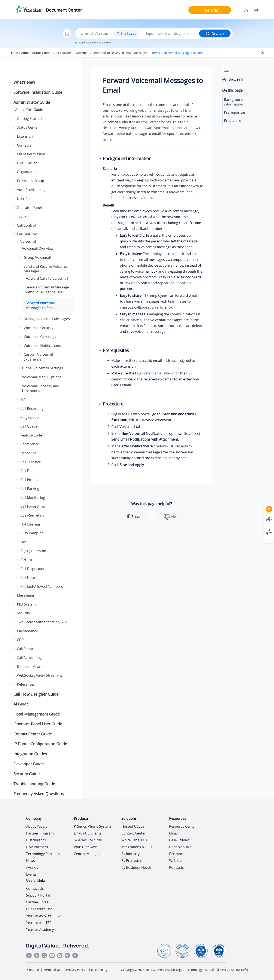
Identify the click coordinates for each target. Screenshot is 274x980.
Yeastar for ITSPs (40, 923)
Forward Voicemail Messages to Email (178, 53)
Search (215, 33)
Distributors (36, 840)
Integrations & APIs (137, 847)
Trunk (22, 216)
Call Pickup (29, 480)
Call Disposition (33, 569)
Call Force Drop (33, 506)
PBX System (26, 604)
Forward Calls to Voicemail (47, 278)
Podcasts (176, 867)
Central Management (91, 854)
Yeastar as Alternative (44, 916)
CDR (20, 640)
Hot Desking (30, 524)
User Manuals (180, 847)
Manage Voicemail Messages (47, 319)
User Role (25, 199)
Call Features (63, 53)
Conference (30, 444)
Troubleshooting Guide (34, 784)
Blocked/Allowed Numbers (42, 587)
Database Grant (30, 667)
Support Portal (38, 895)
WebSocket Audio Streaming (40, 675)
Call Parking (30, 489)
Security (23, 613)
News (31, 861)
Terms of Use (53, 970)
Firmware (177, 854)
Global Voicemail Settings (42, 368)
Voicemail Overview (38, 248)
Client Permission (31, 154)
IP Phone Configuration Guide (40, 744)
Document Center (64, 10)
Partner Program (40, 833)
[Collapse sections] (263, 52)
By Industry (130, 854)
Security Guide (27, 774)
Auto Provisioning (31, 190)
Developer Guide (29, 764)
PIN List (26, 560)
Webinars (177, 861)
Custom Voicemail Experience (38, 357)
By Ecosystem (132, 861)
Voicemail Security (39, 328)
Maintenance (27, 631)
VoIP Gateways (86, 847)
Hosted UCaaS (133, 826)
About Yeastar (38, 826)
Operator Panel (29, 208)
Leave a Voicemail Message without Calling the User (47, 290)
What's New (24, 82)
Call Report (26, 649)
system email (153, 373)
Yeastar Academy (40, 930)
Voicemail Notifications (42, 346)
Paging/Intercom (34, 551)
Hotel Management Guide (37, 714)
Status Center (28, 127)
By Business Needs (136, 867)
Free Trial (210, 10)
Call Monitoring (33, 497)
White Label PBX (134, 840)
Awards (32, 867)
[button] (11, 82)
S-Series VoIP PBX (88, 840)
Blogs (173, 833)
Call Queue (29, 426)
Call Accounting (29, 658)
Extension (25, 136)
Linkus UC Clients (88, 833)
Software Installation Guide (38, 92)
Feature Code (31, 435)
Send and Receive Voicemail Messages (120, 53)
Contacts (24, 145)
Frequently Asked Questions (39, 794)
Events (31, 874)
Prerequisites (235, 112)
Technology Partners (43, 854)
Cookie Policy (98, 970)
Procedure (232, 120)
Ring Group (30, 417)
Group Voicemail (37, 257)
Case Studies (179, 840)
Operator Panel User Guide (38, 724)
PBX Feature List (39, 909)
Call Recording (32, 408)
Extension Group (31, 181)
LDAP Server (27, 163)
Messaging (25, 595)
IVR (23, 400)
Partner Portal (38, 902)
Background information (234, 102)
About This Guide (29, 110)
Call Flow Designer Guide (36, 694)
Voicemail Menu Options (42, 377)
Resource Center (183, 826)
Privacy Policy (76, 970)
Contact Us (35, 888)
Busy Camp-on (32, 533)
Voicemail (82, 53)
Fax (23, 542)
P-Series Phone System (92, 826)
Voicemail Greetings (40, 337)
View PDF (236, 80)
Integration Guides (30, 754)
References (26, 684)
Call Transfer (31, 462)
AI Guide (21, 704)
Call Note (28, 578)
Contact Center (134, 833)
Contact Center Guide (33, 734)
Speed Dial (29, 453)
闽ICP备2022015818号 (232, 970)
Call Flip (26, 471)
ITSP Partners (37, 847)
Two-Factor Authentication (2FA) (43, 622)
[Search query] (171, 34)
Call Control (26, 225)
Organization (27, 172)
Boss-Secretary (32, 515)
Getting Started (29, 119)
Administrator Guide (36, 53)
